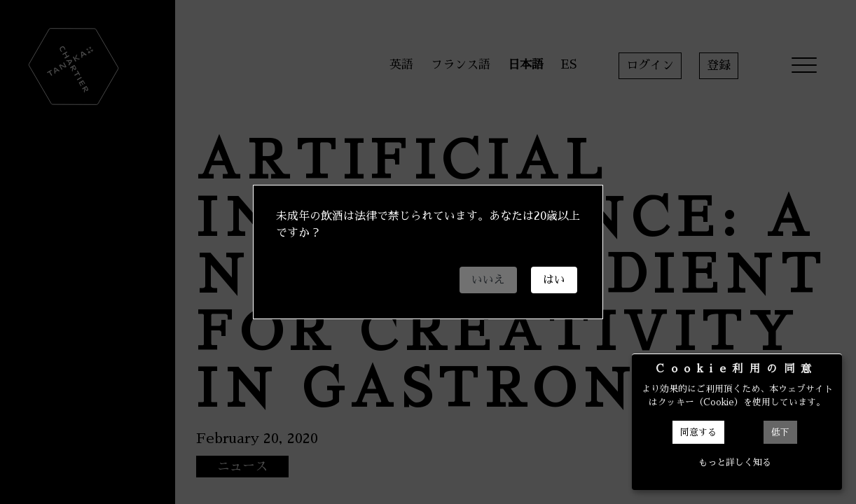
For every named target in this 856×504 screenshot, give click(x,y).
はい (554, 280)
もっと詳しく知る (735, 462)
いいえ (488, 280)
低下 (780, 432)
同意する (698, 432)
